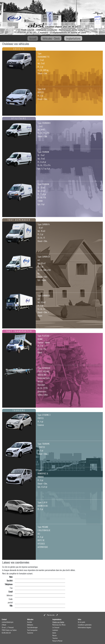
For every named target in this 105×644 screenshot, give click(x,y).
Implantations (73, 38)
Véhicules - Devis (51, 38)
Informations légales (85, 627)
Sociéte (30, 622)
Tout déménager (32, 627)
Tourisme (30, 633)
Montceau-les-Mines (59, 625)
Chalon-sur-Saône (58, 622)
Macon (55, 635)
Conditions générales (85, 625)
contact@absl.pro (8, 622)
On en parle (81, 622)
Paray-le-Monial (57, 641)
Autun (54, 633)
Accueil (33, 38)
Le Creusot (56, 627)
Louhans (55, 630)
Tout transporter (32, 630)
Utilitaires (30, 625)
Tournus (55, 638)
